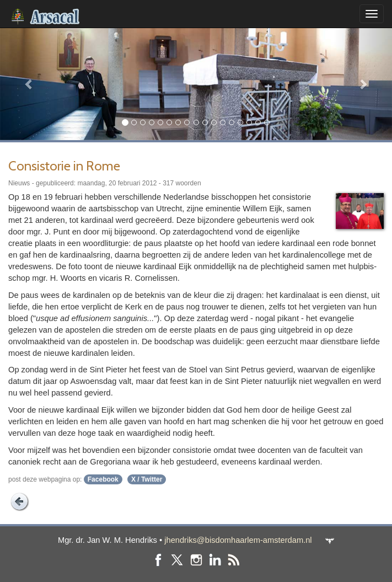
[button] (29, 84)
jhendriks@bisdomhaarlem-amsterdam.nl (238, 540)
